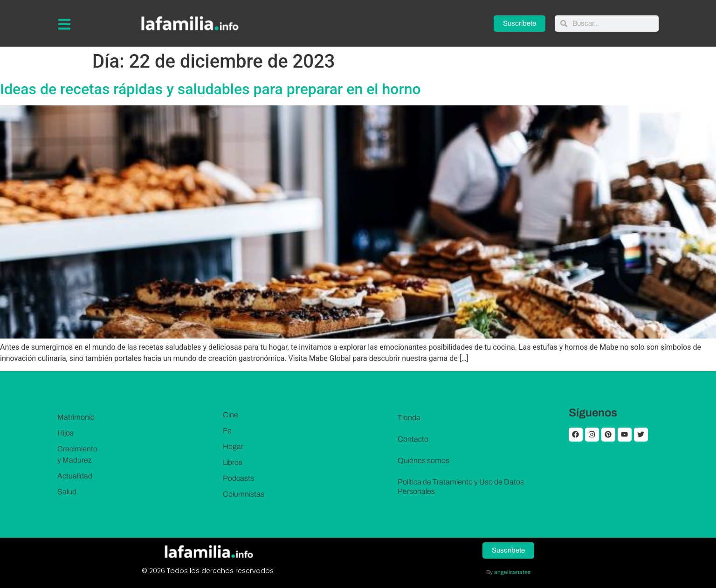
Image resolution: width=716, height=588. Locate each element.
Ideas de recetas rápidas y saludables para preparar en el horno (210, 89)
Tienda (409, 418)
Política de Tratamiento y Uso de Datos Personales (461, 487)
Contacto (413, 439)
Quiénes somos (423, 460)
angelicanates (512, 572)
